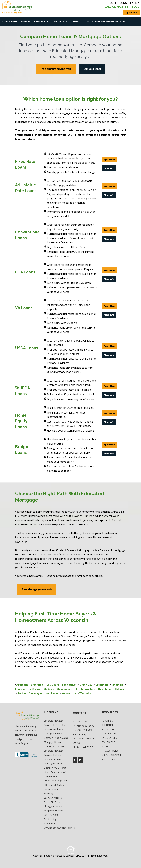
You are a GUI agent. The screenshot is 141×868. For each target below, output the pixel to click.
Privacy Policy (110, 751)
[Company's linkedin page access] (80, 760)
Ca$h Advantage (42, 21)
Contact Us (108, 742)
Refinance (26, 21)
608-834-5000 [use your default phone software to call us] (92, 69)
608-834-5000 (87, 726)
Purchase (14, 21)
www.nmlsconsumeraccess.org (59, 828)
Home (5, 21)
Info (83, 21)
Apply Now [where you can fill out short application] (132, 12)
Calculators (72, 21)
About (90, 21)
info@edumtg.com (82, 734)
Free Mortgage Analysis (56, 69)
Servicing (100, 21)
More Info (109, 168)
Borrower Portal (116, 21)
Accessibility (109, 759)
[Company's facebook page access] (75, 760)
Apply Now (109, 159)
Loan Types (58, 21)
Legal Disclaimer (112, 755)
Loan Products (111, 734)
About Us (107, 746)
